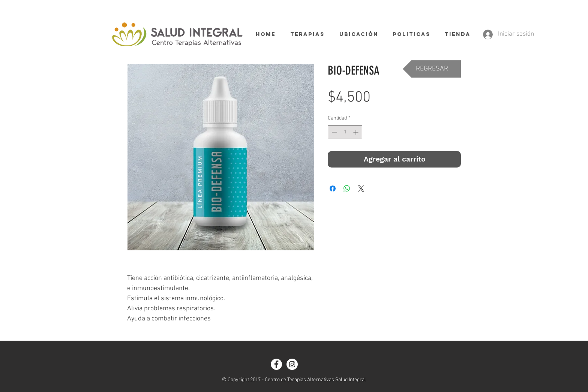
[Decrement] (334, 132)
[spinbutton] (345, 132)
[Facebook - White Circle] (276, 364)
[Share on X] (361, 189)
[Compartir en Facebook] (333, 189)
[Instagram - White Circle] (292, 364)
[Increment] (356, 132)
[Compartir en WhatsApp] (347, 189)
